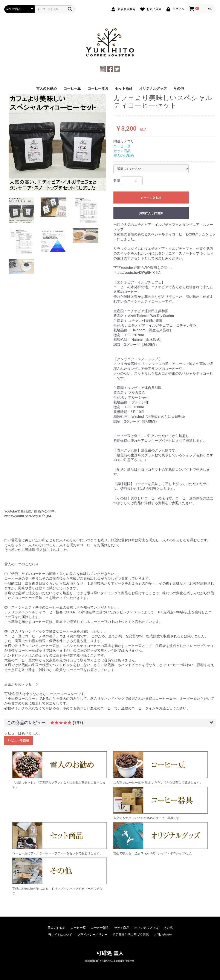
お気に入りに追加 (151, 213)
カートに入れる (151, 198)
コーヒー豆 (72, 88)
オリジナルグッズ (153, 88)
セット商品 (124, 88)
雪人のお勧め (46, 88)
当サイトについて (60, 935)
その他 (179, 88)
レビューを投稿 (18, 740)
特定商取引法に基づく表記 (131, 935)
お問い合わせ (163, 935)
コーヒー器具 (98, 88)
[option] (57, 143)
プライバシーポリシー (92, 935)
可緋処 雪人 (110, 953)
